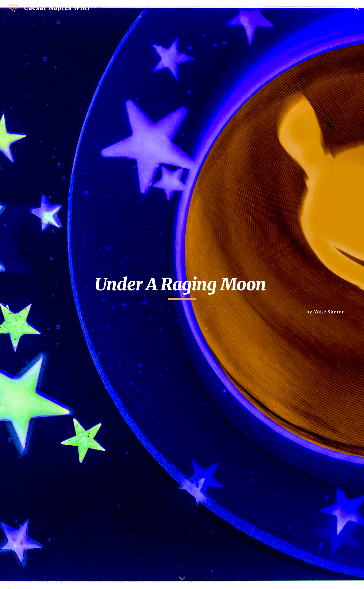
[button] (357, 8)
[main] (182, 287)
